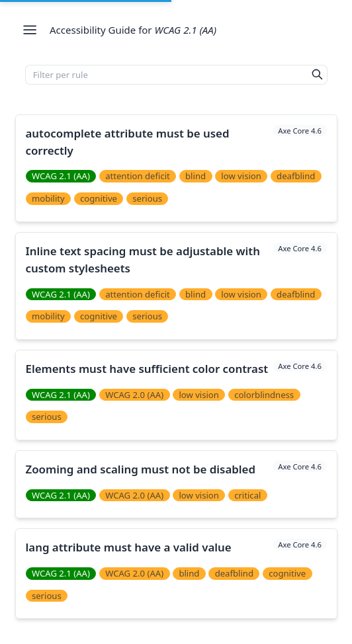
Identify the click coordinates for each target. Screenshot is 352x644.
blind (196, 176)
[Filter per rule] (167, 75)
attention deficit (138, 176)
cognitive (99, 198)
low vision (241, 176)
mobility (48, 198)
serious (147, 198)
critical (247, 495)
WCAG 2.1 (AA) (61, 176)
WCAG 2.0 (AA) (134, 395)
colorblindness (264, 395)
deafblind (296, 176)
